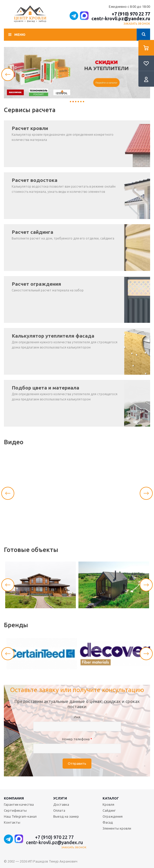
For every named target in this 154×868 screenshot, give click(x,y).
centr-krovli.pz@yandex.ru (121, 18)
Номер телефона (77, 739)
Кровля (108, 804)
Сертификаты (15, 810)
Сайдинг (109, 810)
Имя (77, 717)
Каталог (111, 798)
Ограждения (113, 816)
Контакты (12, 822)
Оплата (59, 810)
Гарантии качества (19, 804)
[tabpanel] (77, 73)
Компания (14, 798)
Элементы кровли (117, 828)
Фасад (108, 822)
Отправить (77, 764)
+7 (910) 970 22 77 (131, 14)
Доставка (61, 804)
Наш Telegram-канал (20, 816)
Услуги (60, 798)
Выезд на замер (66, 816)
